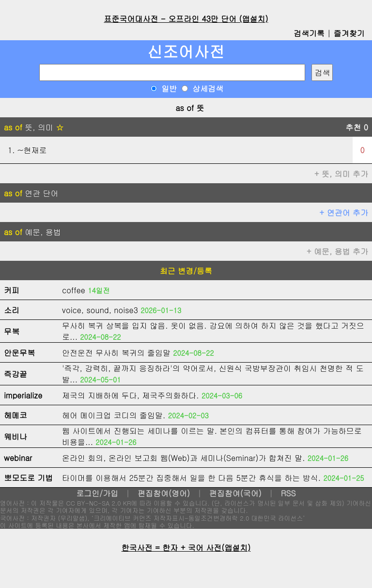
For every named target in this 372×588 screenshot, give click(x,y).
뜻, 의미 (34, 127)
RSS (288, 493)
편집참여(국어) (235, 493)
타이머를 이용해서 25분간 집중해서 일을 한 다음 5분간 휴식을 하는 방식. (191, 478)
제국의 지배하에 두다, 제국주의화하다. (131, 395)
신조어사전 (186, 51)
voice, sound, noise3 (100, 310)
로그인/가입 (97, 493)
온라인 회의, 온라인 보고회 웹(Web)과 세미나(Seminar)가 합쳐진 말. (184, 458)
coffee (74, 290)
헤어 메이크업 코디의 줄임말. (114, 415)
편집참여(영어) (164, 493)
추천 (357, 127)
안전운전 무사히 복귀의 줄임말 (116, 353)
